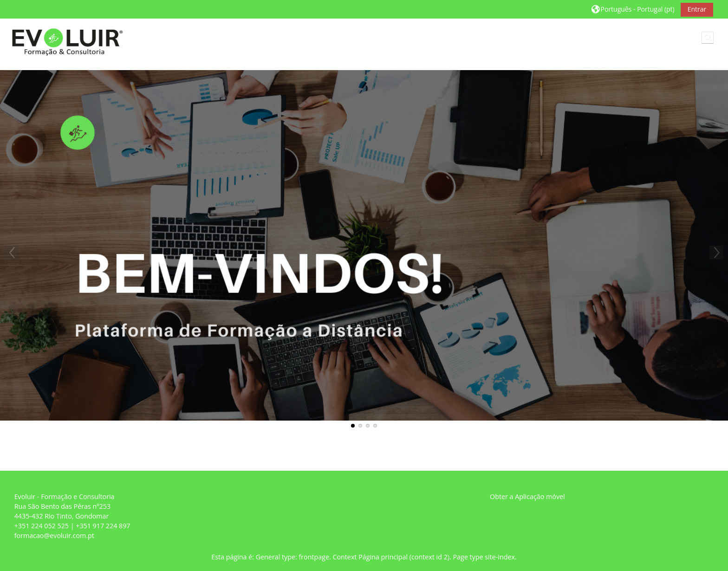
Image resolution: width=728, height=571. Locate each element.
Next (716, 253)
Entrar (697, 9)
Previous (12, 253)
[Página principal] (65, 39)
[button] (633, 9)
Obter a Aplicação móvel (527, 496)
